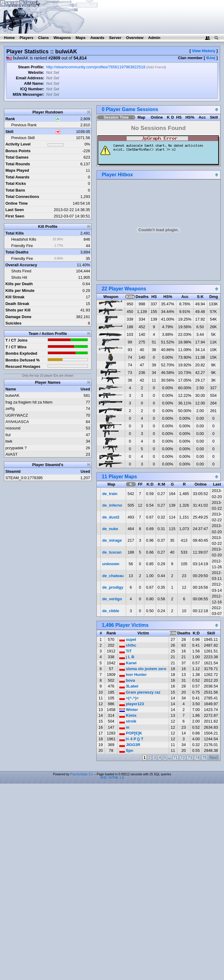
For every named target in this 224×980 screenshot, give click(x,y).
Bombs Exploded (22, 353)
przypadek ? (16, 448)
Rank (10, 119)
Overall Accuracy (21, 265)
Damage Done (18, 317)
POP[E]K (131, 733)
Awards (97, 38)
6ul (8, 435)
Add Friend (156, 67)
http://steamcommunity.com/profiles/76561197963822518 (96, 67)
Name (11, 389)
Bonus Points (18, 151)
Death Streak (17, 304)
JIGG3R (130, 745)
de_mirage (112, 540)
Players (27, 38)
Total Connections (22, 197)
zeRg (10, 409)
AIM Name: (34, 83)
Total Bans (15, 190)
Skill (9, 132)
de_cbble (111, 611)
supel (128, 639)
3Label (129, 686)
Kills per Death (19, 284)
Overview (135, 38)
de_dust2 (111, 517)
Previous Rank (24, 125)
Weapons (62, 38)
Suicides (14, 323)
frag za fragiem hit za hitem (29, 402)
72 (183, 757)
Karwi (128, 663)
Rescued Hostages (23, 366)
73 (190, 757)
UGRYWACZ (17, 415)
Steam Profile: (31, 67)
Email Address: (30, 78)
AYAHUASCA (17, 422)
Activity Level (18, 144)
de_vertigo (112, 599)
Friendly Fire (22, 246)
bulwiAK (13, 395)
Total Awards (18, 177)
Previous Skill (23, 138)
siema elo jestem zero (143, 669)
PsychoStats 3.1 (81, 774)
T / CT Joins (17, 340)
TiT (126, 651)
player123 (132, 704)
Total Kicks (16, 183)
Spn (126, 750)
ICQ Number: (32, 89)
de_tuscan (112, 552)
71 (175, 757)
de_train (110, 494)
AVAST (12, 454)
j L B (127, 657)
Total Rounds (18, 164)
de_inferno (112, 505)
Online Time (17, 203)
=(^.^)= (129, 698)
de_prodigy (113, 587)
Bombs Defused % (23, 360)
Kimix (128, 715)
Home (9, 38)
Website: (36, 72)
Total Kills (15, 233)
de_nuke (110, 529)
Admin (154, 38)
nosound (13, 428)
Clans (43, 38)
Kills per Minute (20, 291)
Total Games (17, 157)
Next (214, 757)
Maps (81, 38)
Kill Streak (15, 297)
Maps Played (17, 170)
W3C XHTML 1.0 (112, 778)
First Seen (15, 216)
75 (204, 757)
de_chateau (113, 576)
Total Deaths (17, 252)
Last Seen (15, 210)
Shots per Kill (18, 310)
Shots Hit (19, 277)
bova (127, 680)
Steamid (13, 471)
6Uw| (211, 58)
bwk (9, 441)
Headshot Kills (24, 239)
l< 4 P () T (131, 739)
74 (197, 757)
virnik (128, 721)
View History (204, 51)
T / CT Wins (16, 347)
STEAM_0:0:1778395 (24, 478)
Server (115, 38)
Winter (129, 710)
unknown (111, 564)
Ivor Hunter (133, 675)
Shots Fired (21, 271)
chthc (128, 645)
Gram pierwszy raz (140, 692)
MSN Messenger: (29, 94)
